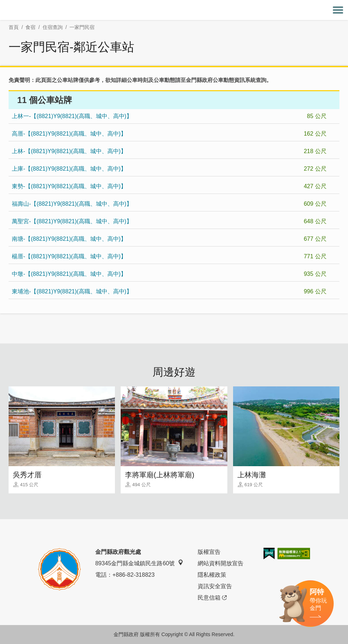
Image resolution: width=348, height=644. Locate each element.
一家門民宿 (82, 27)
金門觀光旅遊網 (174, 10)
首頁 (14, 27)
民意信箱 (212, 598)
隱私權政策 (212, 575)
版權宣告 (209, 552)
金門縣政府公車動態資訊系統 (221, 80)
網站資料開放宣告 (221, 563)
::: (2, 4)
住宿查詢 (53, 27)
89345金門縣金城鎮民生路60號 (139, 563)
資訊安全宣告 (215, 586)
